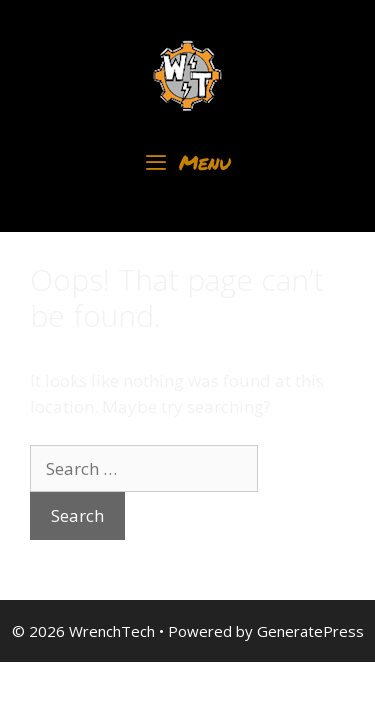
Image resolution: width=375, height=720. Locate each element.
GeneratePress (310, 631)
